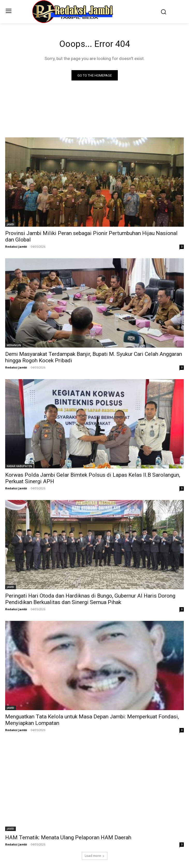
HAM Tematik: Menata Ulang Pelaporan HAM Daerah (68, 837)
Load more (95, 856)
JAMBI (10, 224)
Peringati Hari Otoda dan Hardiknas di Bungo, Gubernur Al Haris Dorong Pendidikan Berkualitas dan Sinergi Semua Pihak (90, 599)
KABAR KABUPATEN (19, 466)
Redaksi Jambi (16, 247)
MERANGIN (14, 345)
